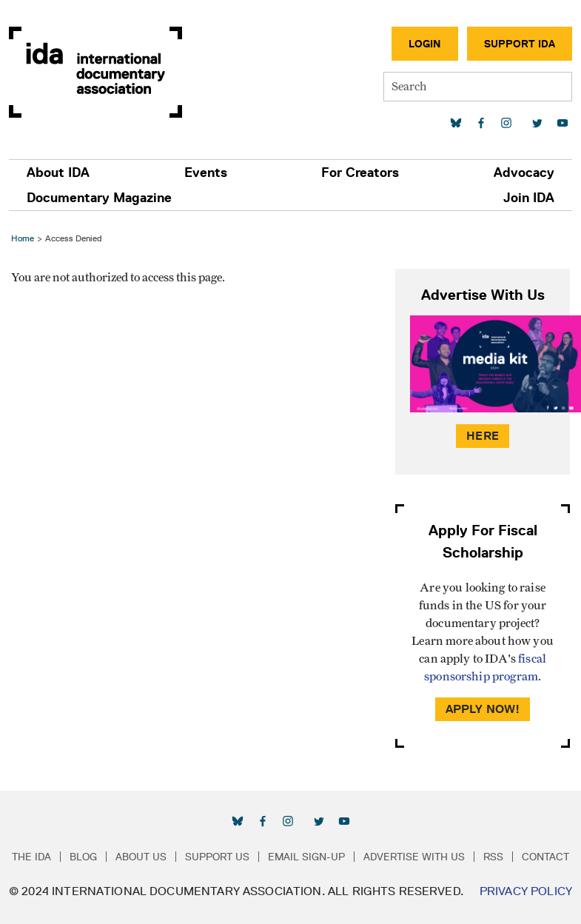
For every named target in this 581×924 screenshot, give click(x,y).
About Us (141, 857)
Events (206, 173)
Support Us (217, 857)
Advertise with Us (414, 857)
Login (425, 44)
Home (23, 238)
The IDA (31, 857)
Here (483, 436)
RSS (493, 857)
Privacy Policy (526, 891)
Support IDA (520, 44)
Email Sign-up (306, 857)
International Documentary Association (95, 72)
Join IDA (529, 198)
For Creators (360, 173)
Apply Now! (483, 709)
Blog (83, 857)
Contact (545, 857)
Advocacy (524, 173)
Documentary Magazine (99, 198)
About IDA (58, 173)
